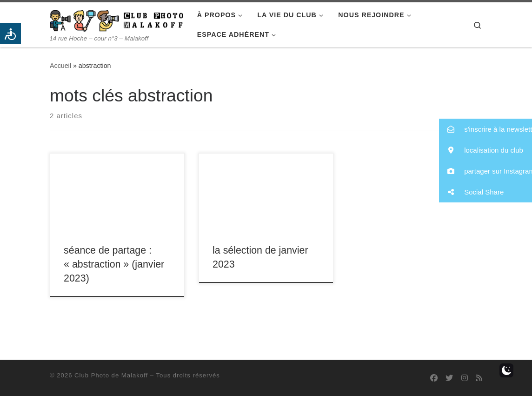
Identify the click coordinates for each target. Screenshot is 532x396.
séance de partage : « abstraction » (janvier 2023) (114, 264)
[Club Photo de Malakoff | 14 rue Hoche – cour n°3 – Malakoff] (116, 19)
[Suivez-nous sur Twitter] (449, 378)
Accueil (60, 66)
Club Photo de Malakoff (111, 375)
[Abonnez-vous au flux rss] (479, 378)
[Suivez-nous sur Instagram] (465, 378)
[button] (485, 129)
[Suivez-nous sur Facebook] (434, 378)
